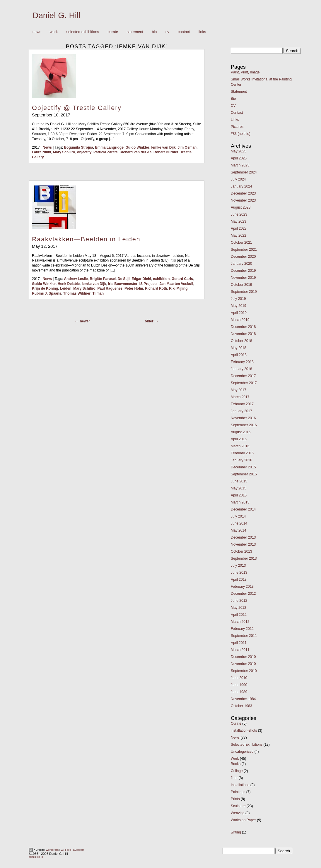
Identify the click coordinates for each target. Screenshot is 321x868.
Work (52, 32)
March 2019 (240, 320)
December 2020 (243, 257)
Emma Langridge (109, 147)
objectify (84, 152)
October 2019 (241, 285)
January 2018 (241, 369)
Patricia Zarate (106, 152)
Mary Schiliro (64, 152)
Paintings (238, 792)
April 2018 (239, 355)
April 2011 (239, 643)
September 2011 (244, 636)
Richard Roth (156, 288)
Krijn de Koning (45, 288)
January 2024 (241, 186)
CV (167, 32)
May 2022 (239, 236)
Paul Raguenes (110, 288)
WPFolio (66, 850)
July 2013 (238, 566)
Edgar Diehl (141, 279)
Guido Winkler (137, 147)
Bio (154, 32)
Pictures (237, 127)
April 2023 (239, 228)
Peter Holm (134, 288)
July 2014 (238, 516)
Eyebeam (79, 850)
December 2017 (243, 376)
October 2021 (241, 243)
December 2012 (243, 594)
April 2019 (239, 313)
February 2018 (242, 362)
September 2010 (244, 671)
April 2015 (239, 495)
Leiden (66, 288)
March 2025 (240, 165)
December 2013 (243, 537)
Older (149, 321)
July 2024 (238, 179)
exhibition (162, 279)
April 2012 (239, 615)
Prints (235, 799)
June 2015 (239, 481)
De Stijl (124, 279)
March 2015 (240, 502)
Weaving (238, 813)
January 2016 (241, 460)
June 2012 (239, 601)
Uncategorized (242, 752)
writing (236, 832)
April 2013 (239, 580)
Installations (240, 785)
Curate (113, 32)
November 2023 (243, 200)
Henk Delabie (69, 284)
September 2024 (244, 172)
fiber (234, 778)
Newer (85, 321)
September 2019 (244, 292)
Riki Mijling (178, 288)
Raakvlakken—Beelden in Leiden (86, 239)
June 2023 (239, 214)
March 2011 (240, 650)
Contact (184, 32)
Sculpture (238, 806)
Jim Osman (187, 147)
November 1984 (243, 699)
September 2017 (244, 383)
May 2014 (239, 530)
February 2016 (242, 453)
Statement (135, 32)
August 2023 (241, 207)
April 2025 (239, 158)
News (37, 32)
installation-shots (244, 731)
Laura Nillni (41, 152)
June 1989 (239, 692)
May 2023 (239, 221)
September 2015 (244, 474)
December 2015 (243, 467)
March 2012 (240, 622)
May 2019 (239, 306)
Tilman (98, 293)
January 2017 (241, 411)
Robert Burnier (166, 152)
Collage (237, 771)
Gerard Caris (182, 279)
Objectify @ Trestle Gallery (77, 108)
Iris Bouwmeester (123, 284)
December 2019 (243, 271)
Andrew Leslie (76, 279)
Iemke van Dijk (163, 147)
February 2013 (242, 587)
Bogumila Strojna (78, 147)
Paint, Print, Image (245, 72)
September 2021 (244, 250)
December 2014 (243, 509)
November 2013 (243, 544)
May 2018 (239, 348)
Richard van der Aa (135, 152)
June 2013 (239, 573)
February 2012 (242, 629)
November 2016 (243, 418)
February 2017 (242, 404)
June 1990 (239, 685)
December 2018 (243, 327)
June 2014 (239, 523)
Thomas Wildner (77, 293)
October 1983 (241, 706)
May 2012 (239, 608)
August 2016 (241, 432)
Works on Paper (243, 820)
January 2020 (241, 264)
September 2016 (244, 425)
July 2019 (238, 299)
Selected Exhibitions (83, 32)
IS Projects (148, 284)
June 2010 (239, 678)
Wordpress (52, 850)
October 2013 (241, 551)
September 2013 (244, 558)
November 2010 (243, 664)
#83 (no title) (241, 134)
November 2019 (243, 278)
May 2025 (239, 151)
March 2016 (240, 446)
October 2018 (241, 341)
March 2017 (240, 397)
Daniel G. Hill (56, 15)
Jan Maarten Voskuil (176, 284)
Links (202, 32)
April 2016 (239, 439)
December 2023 (243, 193)
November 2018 (243, 334)
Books (236, 764)
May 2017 (239, 390)
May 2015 (239, 488)
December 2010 (243, 657)
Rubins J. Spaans (47, 293)
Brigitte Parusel (103, 279)
